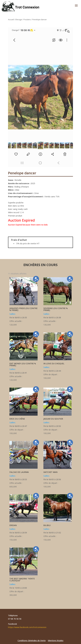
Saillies (12, 314)
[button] (69, 32)
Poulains (27, 19)
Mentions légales (56, 640)
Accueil (11, 19)
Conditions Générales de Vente (32, 640)
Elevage (19, 19)
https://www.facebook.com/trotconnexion (27, 627)
